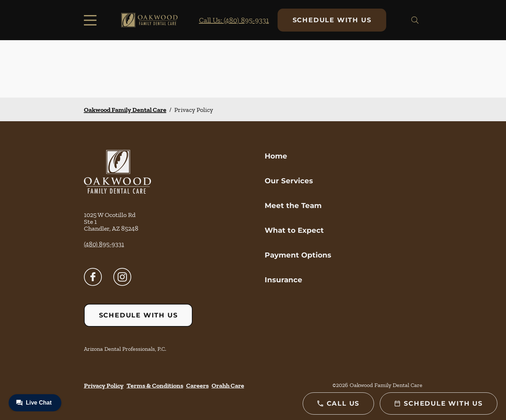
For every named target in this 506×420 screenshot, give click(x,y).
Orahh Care (228, 386)
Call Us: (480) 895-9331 (234, 20)
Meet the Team (293, 206)
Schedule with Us (332, 20)
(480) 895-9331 (104, 244)
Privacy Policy (104, 386)
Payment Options (298, 255)
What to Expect (294, 230)
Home (276, 156)
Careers (197, 386)
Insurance (283, 280)
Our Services (289, 181)
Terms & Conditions (155, 386)
